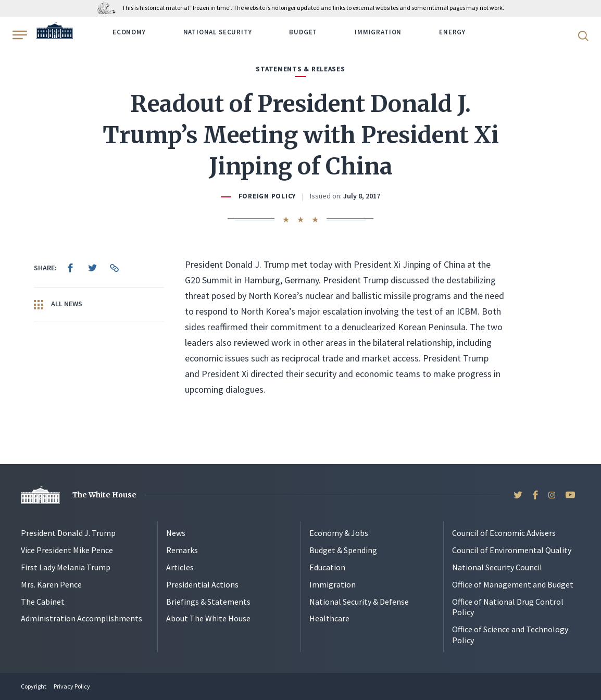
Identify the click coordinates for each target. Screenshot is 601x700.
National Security (218, 32)
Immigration (378, 32)
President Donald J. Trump (68, 533)
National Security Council (497, 567)
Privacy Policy (72, 686)
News (176, 533)
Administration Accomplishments (82, 618)
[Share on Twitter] (92, 268)
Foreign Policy (267, 196)
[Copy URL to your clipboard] (114, 268)
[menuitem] (70, 268)
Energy (452, 32)
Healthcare (329, 618)
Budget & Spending (343, 550)
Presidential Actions (202, 584)
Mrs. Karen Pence (51, 584)
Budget (303, 32)
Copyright (34, 686)
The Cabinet (43, 602)
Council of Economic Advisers (504, 533)
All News (58, 304)
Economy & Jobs (339, 533)
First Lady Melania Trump (66, 567)
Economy (129, 32)
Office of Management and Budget (513, 584)
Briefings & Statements (208, 602)
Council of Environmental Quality (512, 550)
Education (327, 567)
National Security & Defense (359, 602)
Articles (180, 567)
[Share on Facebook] (70, 268)
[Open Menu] (19, 35)
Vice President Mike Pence (67, 550)
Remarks (182, 550)
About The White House (208, 618)
